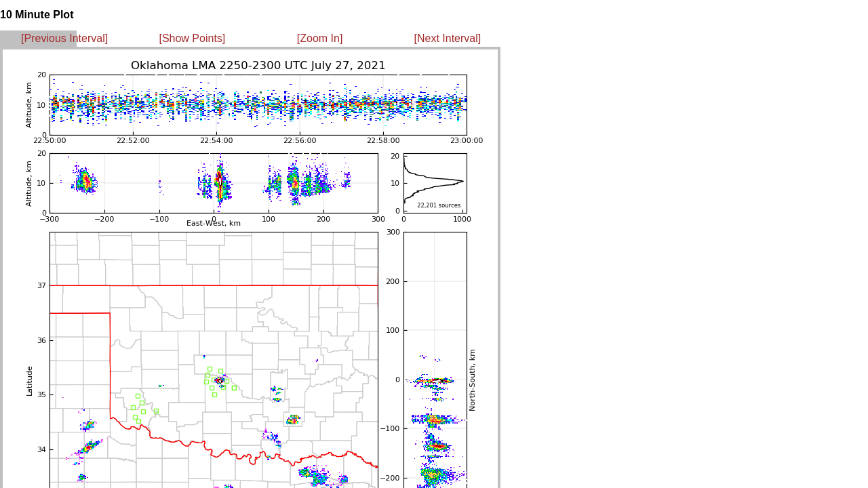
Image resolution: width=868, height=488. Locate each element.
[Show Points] (192, 38)
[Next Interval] (448, 38)
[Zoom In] (320, 38)
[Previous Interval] (64, 38)
